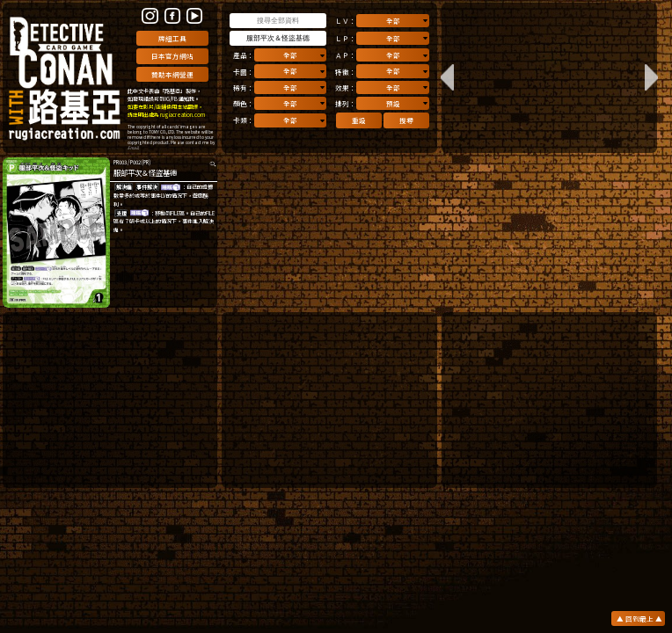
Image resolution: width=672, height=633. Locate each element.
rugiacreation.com (183, 115)
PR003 (120, 162)
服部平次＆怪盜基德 (145, 172)
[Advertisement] (110, 400)
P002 (135, 162)
